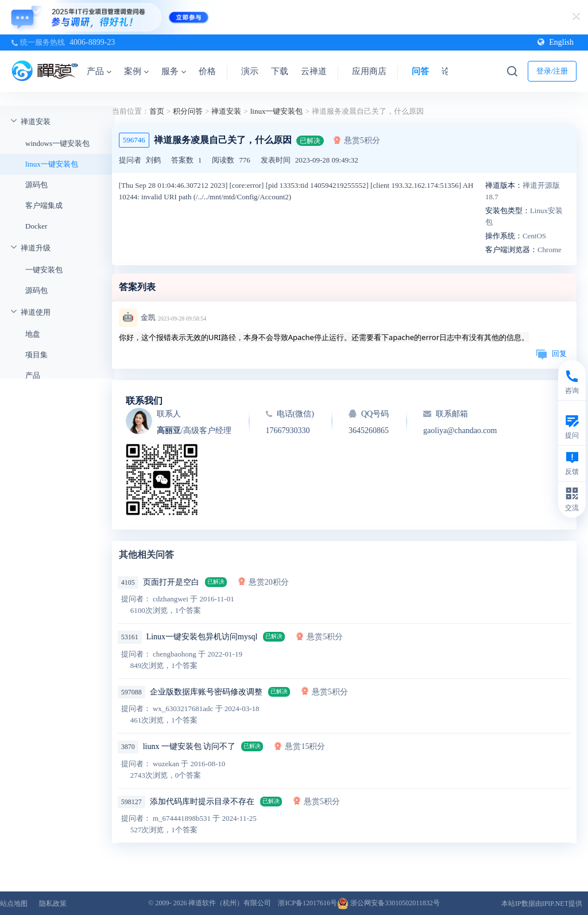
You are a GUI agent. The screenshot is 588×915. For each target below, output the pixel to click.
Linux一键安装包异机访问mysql (202, 637)
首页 (157, 111)
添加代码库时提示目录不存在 (202, 802)
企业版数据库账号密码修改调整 (206, 692)
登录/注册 (552, 71)
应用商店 (369, 71)
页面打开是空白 (171, 582)
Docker (36, 226)
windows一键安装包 (57, 143)
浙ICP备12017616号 (307, 903)
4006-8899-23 (92, 42)
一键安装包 (44, 270)
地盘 (33, 334)
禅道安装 (36, 121)
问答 (420, 71)
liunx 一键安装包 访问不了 (189, 746)
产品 (99, 71)
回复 (551, 354)
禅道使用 (36, 312)
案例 (136, 71)
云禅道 (314, 71)
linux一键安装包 (52, 164)
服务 (174, 71)
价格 (207, 71)
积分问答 (188, 111)
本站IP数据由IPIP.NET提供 (542, 904)
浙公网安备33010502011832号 (388, 903)
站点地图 (14, 904)
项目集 (36, 355)
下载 (280, 71)
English (556, 42)
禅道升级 (36, 248)
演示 (250, 71)
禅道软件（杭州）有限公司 (230, 903)
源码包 (36, 185)
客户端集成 (44, 205)
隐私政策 (53, 904)
